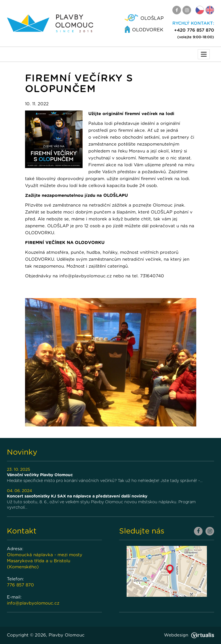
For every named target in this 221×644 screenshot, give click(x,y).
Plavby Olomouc (67, 635)
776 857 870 (20, 585)
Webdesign (189, 635)
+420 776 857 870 (194, 30)
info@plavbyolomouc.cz (33, 603)
